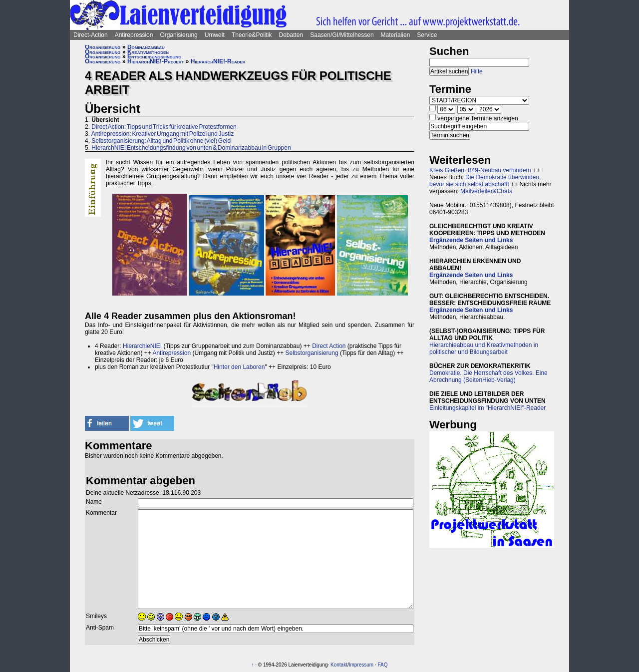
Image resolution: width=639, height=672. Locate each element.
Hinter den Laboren (239, 367)
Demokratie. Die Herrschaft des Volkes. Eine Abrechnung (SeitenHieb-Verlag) (488, 376)
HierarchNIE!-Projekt (156, 61)
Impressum (361, 665)
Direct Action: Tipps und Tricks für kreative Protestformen (164, 127)
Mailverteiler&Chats (486, 191)
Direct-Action (91, 35)
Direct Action (329, 346)
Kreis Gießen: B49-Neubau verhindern (480, 170)
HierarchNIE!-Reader (218, 61)
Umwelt (215, 35)
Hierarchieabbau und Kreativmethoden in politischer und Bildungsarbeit (484, 348)
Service (427, 35)
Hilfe (477, 71)
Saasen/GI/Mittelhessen (342, 35)
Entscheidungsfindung (154, 56)
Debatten (291, 35)
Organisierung (178, 35)
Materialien (396, 35)
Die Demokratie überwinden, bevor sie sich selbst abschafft (485, 181)
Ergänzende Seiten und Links (471, 240)
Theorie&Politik (252, 35)
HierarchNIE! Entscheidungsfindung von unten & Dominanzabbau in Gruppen (191, 148)
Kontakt (339, 665)
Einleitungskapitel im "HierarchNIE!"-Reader (487, 408)
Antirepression (134, 35)
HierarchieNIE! (142, 346)
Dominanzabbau (146, 47)
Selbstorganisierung (312, 353)
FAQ (383, 665)
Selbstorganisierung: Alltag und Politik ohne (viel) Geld (161, 141)
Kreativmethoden (148, 52)
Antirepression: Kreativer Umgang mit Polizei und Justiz (162, 134)
